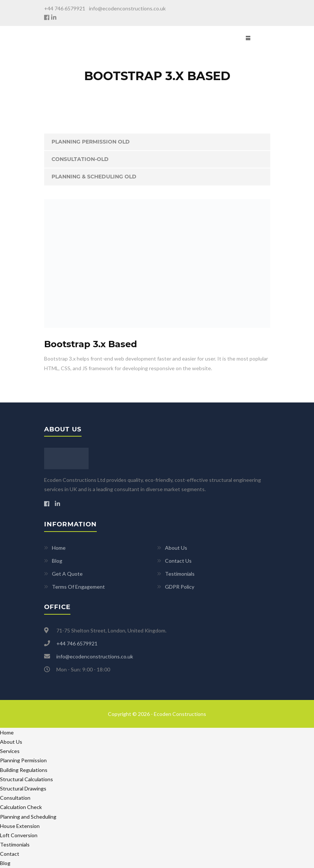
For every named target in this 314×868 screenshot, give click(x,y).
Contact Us (178, 561)
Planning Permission (23, 760)
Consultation (15, 798)
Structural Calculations (27, 779)
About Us (176, 548)
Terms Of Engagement (78, 587)
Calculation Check (21, 807)
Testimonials (180, 574)
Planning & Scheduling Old (94, 177)
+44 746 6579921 (65, 8)
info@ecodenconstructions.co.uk (127, 8)
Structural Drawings (23, 788)
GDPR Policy (180, 587)
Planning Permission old (91, 142)
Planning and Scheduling (28, 817)
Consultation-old (80, 159)
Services (10, 751)
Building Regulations (24, 770)
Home (59, 548)
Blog (57, 561)
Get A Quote (67, 574)
